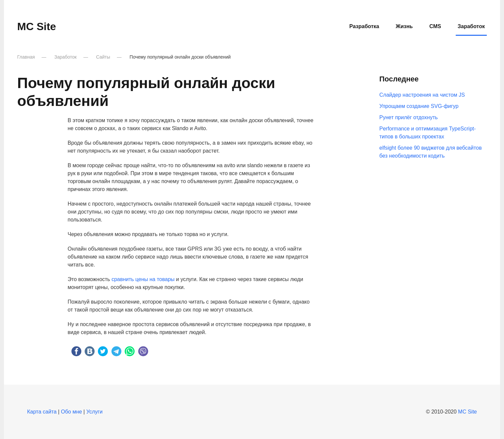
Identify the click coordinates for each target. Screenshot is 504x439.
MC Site (467, 412)
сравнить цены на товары (143, 279)
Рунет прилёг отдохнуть (409, 117)
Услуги (94, 412)
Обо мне (71, 412)
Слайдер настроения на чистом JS (422, 95)
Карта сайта (42, 412)
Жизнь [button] (404, 26)
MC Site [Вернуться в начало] (37, 26)
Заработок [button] (471, 26)
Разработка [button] (364, 26)
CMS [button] (435, 26)
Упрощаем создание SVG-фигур (419, 106)
